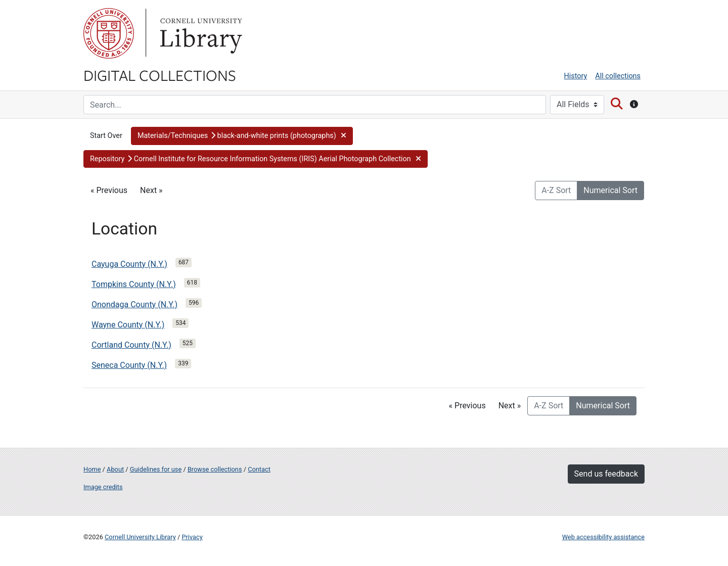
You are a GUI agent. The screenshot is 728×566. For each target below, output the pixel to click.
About (115, 469)
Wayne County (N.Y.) (128, 325)
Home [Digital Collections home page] (92, 469)
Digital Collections (160, 75)
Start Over (106, 136)
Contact (259, 469)
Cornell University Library (140, 537)
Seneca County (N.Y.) (129, 365)
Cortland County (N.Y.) (131, 345)
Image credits (103, 487)
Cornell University (109, 33)
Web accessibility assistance (603, 537)
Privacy (192, 537)
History (576, 76)
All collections (618, 76)
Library (200, 33)
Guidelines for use (156, 469)
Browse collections (215, 469)
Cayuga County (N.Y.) (129, 264)
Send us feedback (606, 474)
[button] (242, 136)
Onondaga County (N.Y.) (134, 304)
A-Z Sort (556, 190)
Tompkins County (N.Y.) (134, 284)
